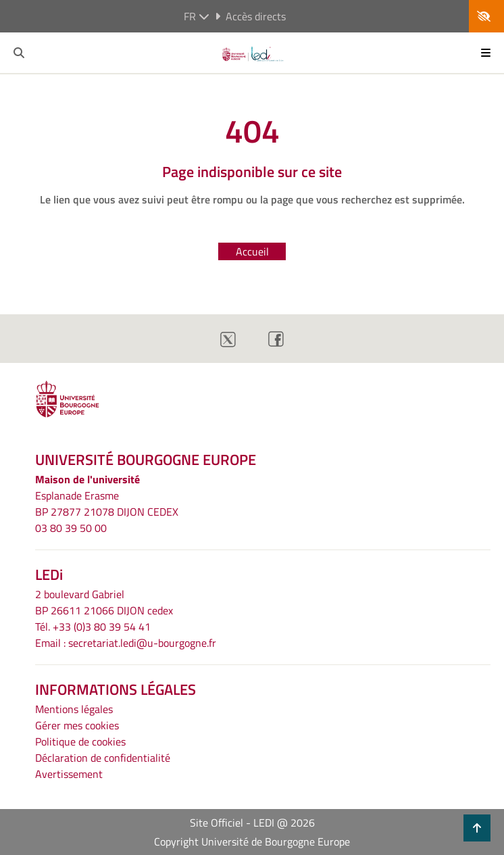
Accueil (252, 251)
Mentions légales (74, 709)
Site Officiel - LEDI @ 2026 (252, 823)
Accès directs (250, 16)
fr (197, 16)
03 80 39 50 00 (71, 528)
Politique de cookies (80, 741)
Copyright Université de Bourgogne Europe (252, 841)
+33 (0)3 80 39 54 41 (102, 627)
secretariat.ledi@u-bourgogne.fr (142, 643)
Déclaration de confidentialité (103, 758)
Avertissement (69, 774)
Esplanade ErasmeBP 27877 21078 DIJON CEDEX (107, 504)
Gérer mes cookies (77, 725)
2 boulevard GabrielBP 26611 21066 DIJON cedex (104, 602)
